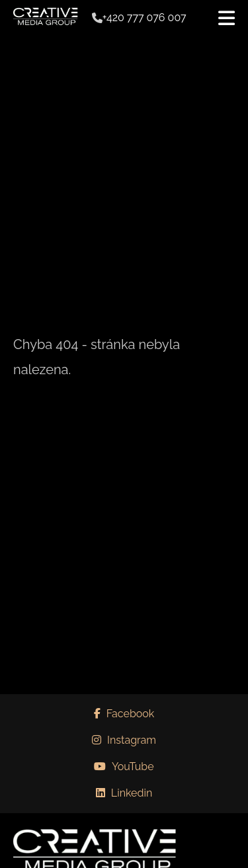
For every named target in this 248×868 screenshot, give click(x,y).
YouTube (124, 767)
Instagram (124, 740)
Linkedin (124, 793)
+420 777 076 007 (145, 18)
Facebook (124, 714)
